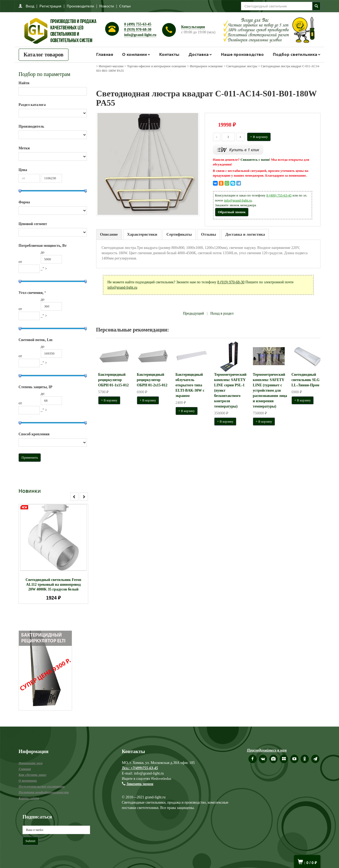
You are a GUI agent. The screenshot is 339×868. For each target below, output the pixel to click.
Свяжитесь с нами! (255, 160)
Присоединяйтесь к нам (267, 750)
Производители (80, 6)
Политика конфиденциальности (44, 792)
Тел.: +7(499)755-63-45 (140, 768)
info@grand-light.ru (140, 35)
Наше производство (242, 54)
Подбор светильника (295, 54)
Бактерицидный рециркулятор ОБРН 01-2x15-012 (152, 380)
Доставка (199, 54)
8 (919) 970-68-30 (138, 30)
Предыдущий (194, 313)
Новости (107, 6)
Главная (105, 54)
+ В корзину (259, 137)
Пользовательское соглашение (42, 786)
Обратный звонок (232, 212)
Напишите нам (31, 763)
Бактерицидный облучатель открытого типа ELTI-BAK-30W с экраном (190, 385)
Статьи (125, 6)
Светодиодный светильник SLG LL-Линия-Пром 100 (309, 380)
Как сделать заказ (32, 775)
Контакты (169, 54)
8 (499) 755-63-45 (138, 24)
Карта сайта (29, 798)
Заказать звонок (140, 784)
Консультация (193, 27)
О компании (135, 54)
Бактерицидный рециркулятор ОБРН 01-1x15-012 (113, 380)
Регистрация (50, 6)
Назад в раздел (222, 313)
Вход (30, 6)
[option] (53, 554)
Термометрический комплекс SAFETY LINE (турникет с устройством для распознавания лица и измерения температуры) (270, 390)
